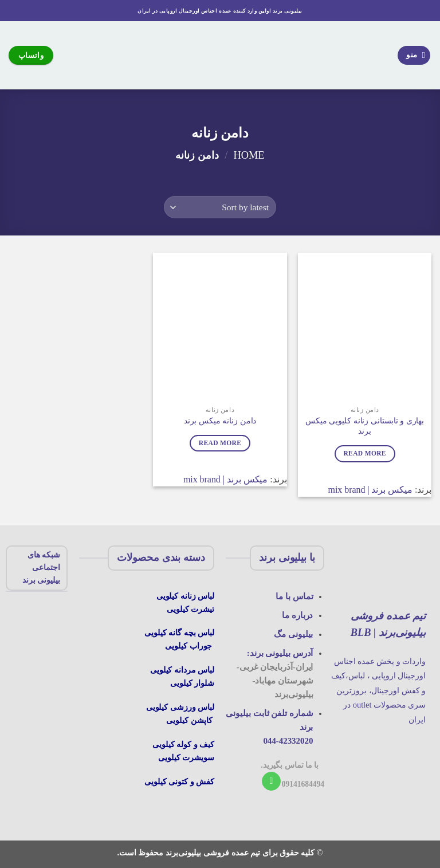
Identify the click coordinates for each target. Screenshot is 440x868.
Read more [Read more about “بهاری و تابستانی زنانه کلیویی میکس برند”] (364, 453)
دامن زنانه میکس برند (220, 421)
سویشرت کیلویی (186, 757)
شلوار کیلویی (192, 683)
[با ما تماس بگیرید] (271, 781)
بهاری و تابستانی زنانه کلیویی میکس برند (365, 426)
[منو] (414, 55)
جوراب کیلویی (188, 646)
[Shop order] (220, 207)
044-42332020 (288, 741)
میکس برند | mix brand (370, 490)
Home (249, 155)
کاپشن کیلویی (189, 720)
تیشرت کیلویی (190, 609)
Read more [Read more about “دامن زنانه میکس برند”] (220, 443)
